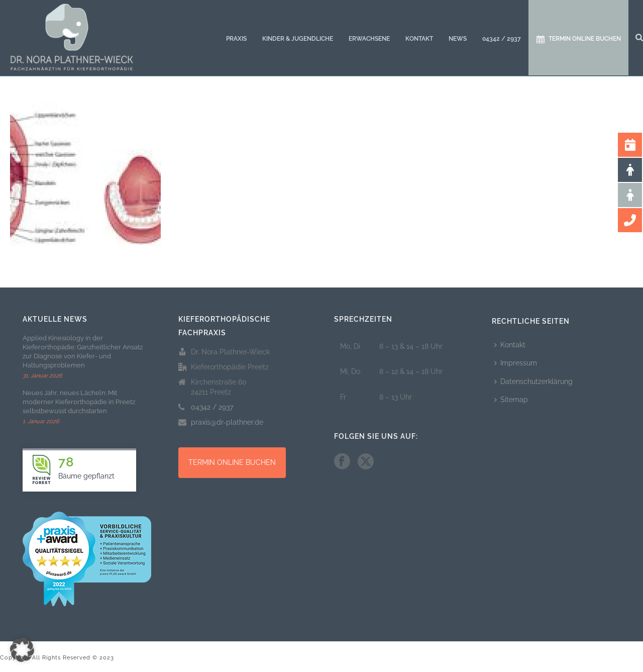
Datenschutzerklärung (533, 381)
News (458, 39)
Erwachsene (369, 39)
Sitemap (511, 400)
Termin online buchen (579, 39)
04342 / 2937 (502, 39)
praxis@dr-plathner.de (227, 422)
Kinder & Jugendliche (298, 39)
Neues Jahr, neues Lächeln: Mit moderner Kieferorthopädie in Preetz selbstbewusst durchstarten (79, 402)
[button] (22, 650)
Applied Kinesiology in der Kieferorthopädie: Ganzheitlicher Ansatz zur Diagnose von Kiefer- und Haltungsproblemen (83, 352)
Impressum (516, 363)
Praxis (236, 39)
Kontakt (419, 39)
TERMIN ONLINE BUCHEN (232, 462)
